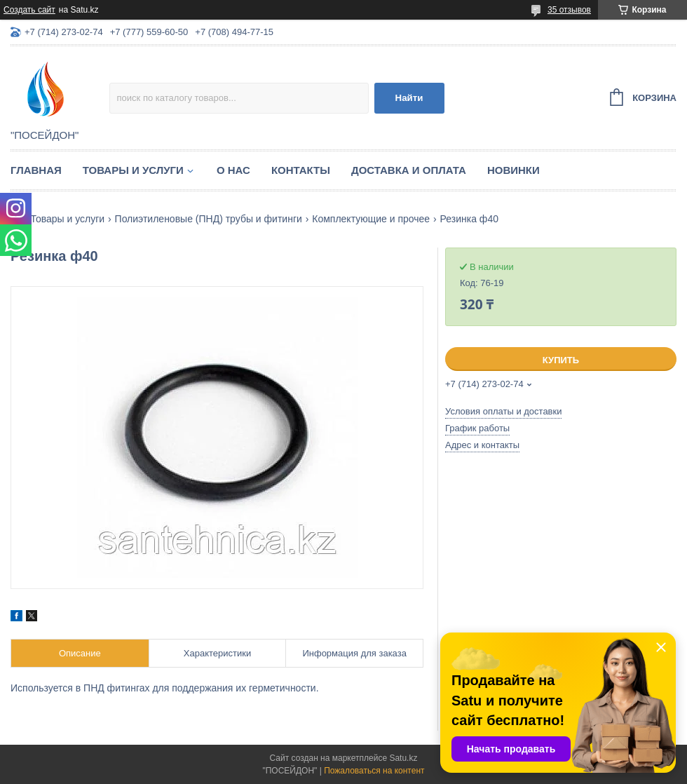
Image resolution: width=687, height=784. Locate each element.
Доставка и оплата (409, 170)
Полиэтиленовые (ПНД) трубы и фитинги (209, 219)
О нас (233, 170)
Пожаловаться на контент (374, 771)
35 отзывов (569, 10)
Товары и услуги (133, 170)
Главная (36, 170)
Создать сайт (29, 10)
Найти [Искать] (409, 98)
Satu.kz (403, 758)
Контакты (301, 170)
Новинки (513, 170)
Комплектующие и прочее (371, 219)
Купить (561, 360)
